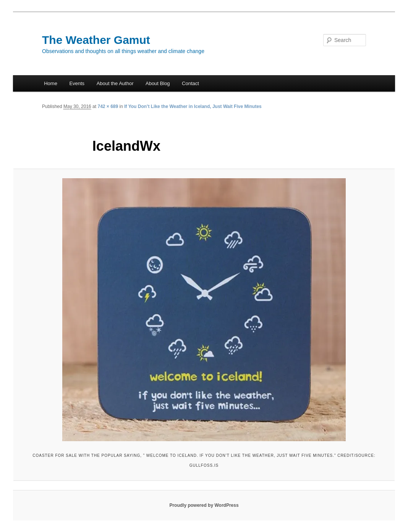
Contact (190, 83)
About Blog (158, 83)
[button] (204, 310)
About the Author (115, 83)
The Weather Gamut (96, 40)
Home (51, 83)
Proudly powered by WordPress (204, 505)
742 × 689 (108, 106)
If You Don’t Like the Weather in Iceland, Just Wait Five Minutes (193, 106)
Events (77, 83)
